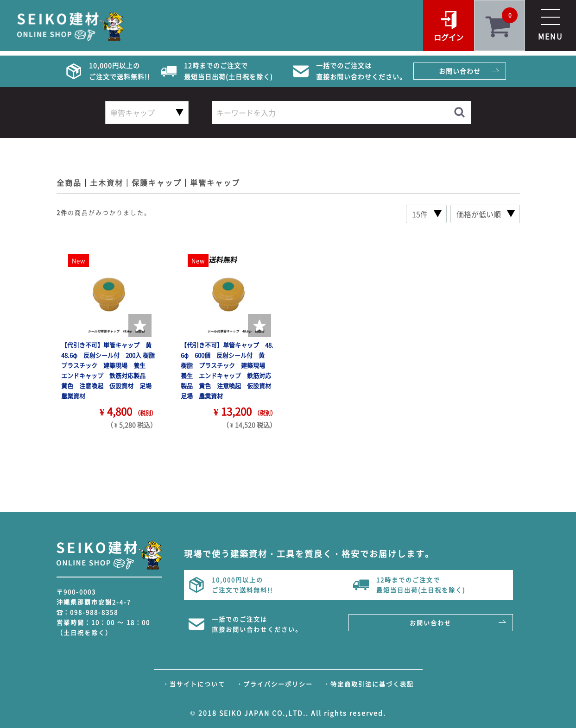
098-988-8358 (94, 612)
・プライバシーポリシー (275, 684)
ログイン (449, 37)
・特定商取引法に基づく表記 (369, 684)
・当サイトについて (194, 684)
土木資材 (107, 182)
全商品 (69, 182)
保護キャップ (157, 182)
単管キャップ (215, 182)
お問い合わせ (460, 71)
